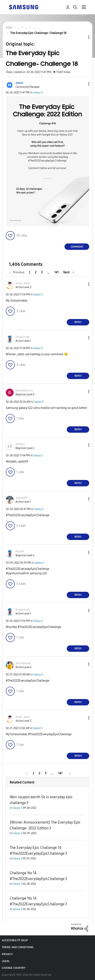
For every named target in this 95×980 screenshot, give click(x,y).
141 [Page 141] (57, 272)
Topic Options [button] (82, 37)
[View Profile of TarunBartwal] (23, 663)
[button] (83, 84)
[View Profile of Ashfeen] (20, 444)
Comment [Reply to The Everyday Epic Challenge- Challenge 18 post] (77, 247)
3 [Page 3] (42, 272)
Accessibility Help (15, 940)
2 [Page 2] (36, 272)
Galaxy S (38, 93)
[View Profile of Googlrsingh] (23, 337)
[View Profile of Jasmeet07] (22, 498)
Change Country (14, 968)
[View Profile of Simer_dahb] (23, 283)
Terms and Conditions (18, 947)
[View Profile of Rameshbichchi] (24, 391)
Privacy (7, 954)
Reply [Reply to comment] (78, 322)
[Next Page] (69, 272)
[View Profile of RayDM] (20, 552)
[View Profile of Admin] (19, 83)
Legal (6, 961)
